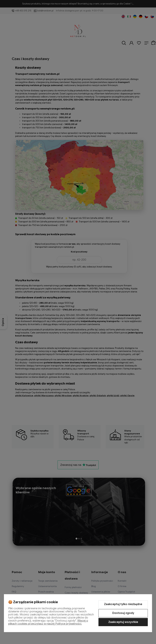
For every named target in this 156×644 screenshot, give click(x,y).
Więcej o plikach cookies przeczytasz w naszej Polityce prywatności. (48, 622)
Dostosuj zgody (123, 613)
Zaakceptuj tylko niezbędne (123, 604)
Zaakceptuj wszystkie (123, 622)
